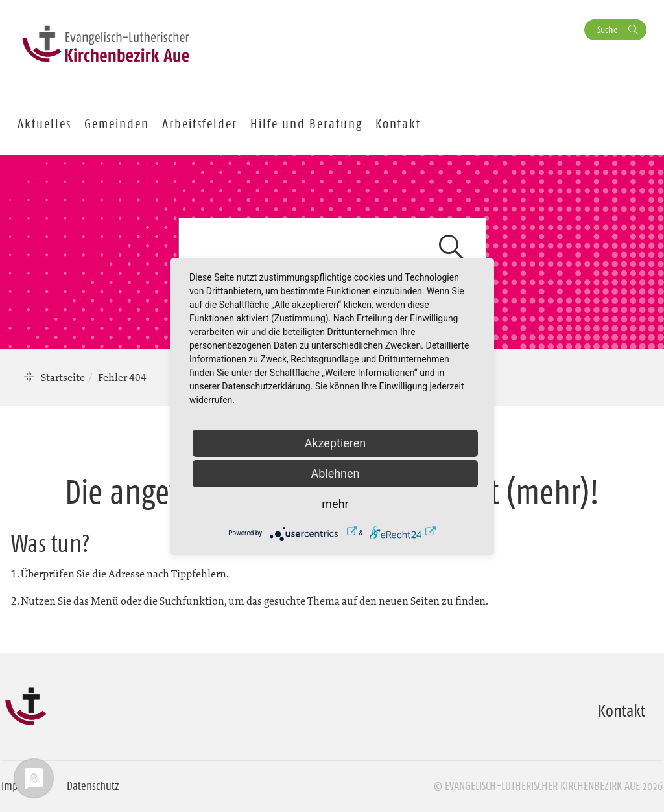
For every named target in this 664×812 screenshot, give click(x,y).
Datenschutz (93, 786)
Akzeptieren (336, 443)
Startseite (63, 377)
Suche (607, 29)
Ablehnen (335, 473)
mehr (335, 504)
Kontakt (398, 124)
